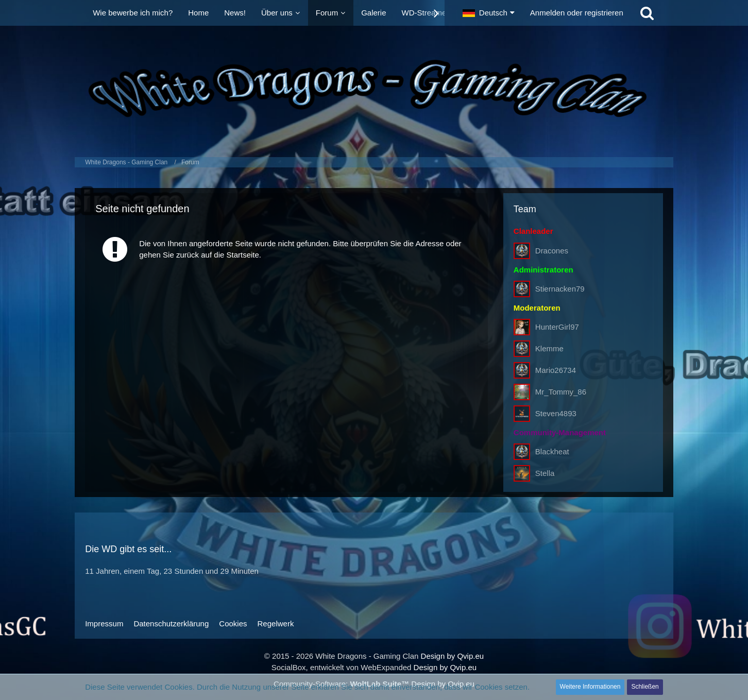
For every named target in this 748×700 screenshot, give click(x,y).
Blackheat (552, 451)
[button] (489, 13)
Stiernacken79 (560, 289)
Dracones (552, 251)
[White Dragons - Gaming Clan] (374, 89)
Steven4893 (556, 413)
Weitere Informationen (590, 687)
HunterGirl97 (557, 327)
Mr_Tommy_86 (561, 392)
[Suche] (647, 13)
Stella (545, 473)
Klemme (549, 348)
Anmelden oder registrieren (577, 13)
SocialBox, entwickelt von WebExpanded (342, 667)
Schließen (645, 687)
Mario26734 (556, 370)
